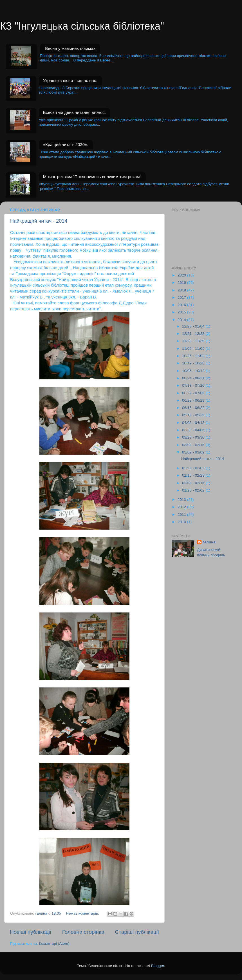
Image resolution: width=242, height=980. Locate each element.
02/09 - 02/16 (194, 483)
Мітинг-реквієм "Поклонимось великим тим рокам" (92, 177)
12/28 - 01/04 (194, 326)
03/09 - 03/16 (194, 445)
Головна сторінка (83, 932)
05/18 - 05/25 (194, 415)
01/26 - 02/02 (194, 490)
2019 (182, 283)
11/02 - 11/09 (194, 349)
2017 (182, 297)
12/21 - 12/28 (194, 334)
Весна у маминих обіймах (70, 48)
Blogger (158, 966)
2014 (182, 320)
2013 (182, 500)
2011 (182, 515)
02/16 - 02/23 (194, 475)
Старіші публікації (137, 932)
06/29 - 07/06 (194, 393)
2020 (182, 275)
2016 (182, 305)
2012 (182, 507)
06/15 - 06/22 (194, 408)
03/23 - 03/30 (194, 437)
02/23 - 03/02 (194, 468)
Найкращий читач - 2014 (39, 221)
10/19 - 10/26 (194, 363)
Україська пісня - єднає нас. (70, 80)
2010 (182, 522)
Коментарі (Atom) (54, 944)
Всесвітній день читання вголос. (74, 112)
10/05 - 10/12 (194, 371)
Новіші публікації (31, 932)
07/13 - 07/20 (194, 385)
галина (209, 542)
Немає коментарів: (83, 913)
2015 (182, 312)
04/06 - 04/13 (194, 423)
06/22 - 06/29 (194, 400)
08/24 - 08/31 (194, 378)
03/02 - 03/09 (194, 452)
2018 (182, 290)
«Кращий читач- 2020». (66, 144)
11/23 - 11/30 (194, 341)
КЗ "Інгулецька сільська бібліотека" (82, 26)
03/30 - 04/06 (194, 430)
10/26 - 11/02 (194, 356)
